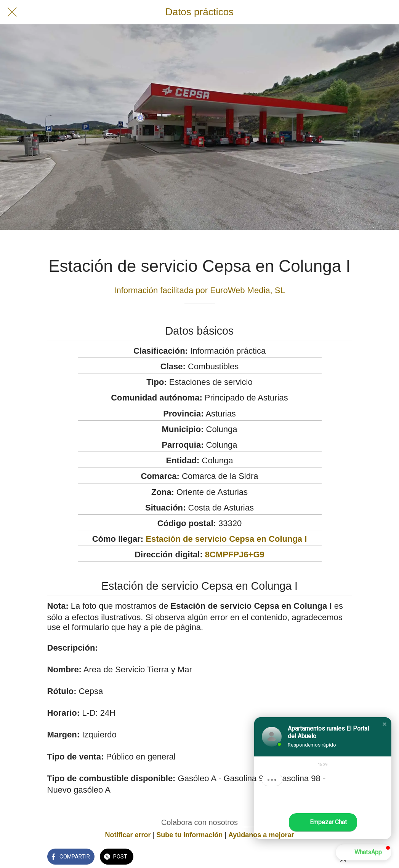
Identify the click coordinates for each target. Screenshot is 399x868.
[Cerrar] (12, 12)
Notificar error (128, 835)
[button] (385, 724)
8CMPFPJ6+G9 (235, 554)
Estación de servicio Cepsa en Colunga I (226, 539)
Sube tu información (189, 835)
